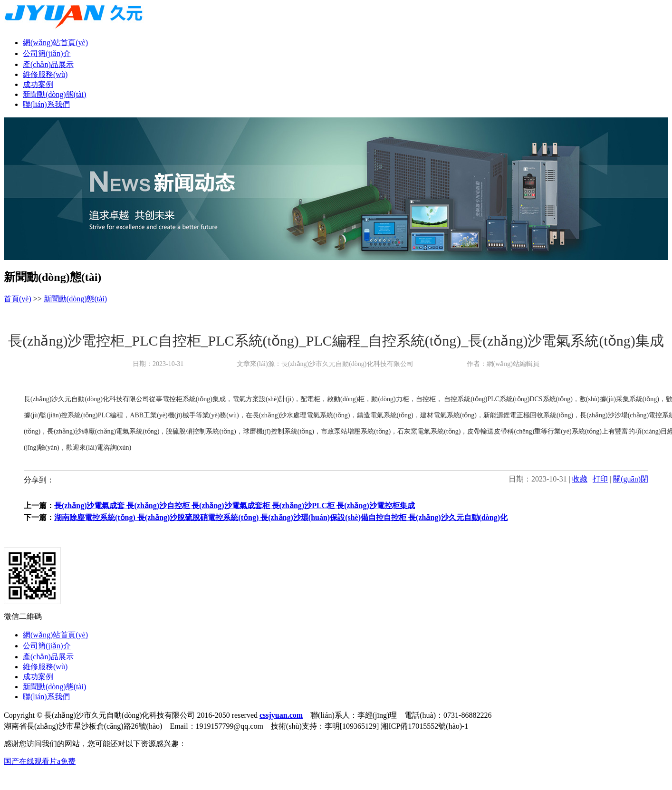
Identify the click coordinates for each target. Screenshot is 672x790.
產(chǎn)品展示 (48, 64)
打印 (600, 479)
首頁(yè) (18, 299)
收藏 (580, 479)
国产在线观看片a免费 (40, 761)
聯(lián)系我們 (46, 104)
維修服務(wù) (45, 74)
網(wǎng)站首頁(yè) (55, 43)
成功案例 (38, 84)
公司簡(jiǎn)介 (47, 53)
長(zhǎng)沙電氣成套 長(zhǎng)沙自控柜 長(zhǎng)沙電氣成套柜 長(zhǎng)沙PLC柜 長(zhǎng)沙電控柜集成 (235, 506)
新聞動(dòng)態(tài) (54, 94)
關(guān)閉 (631, 479)
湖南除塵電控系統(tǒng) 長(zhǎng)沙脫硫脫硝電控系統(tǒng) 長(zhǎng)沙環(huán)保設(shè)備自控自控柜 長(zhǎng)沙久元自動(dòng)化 (281, 517)
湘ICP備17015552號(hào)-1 (424, 726)
